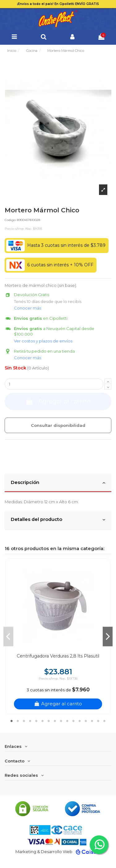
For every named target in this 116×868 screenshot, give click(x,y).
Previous (8, 636)
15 (98, 721)
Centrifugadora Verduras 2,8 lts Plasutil (58, 656)
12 (80, 721)
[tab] (58, 483)
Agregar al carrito (58, 401)
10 (67, 721)
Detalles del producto (58, 520)
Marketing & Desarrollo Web (44, 852)
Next (108, 636)
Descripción (58, 483)
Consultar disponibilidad (58, 425)
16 (105, 721)
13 (86, 721)
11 (74, 721)
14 (92, 721)
